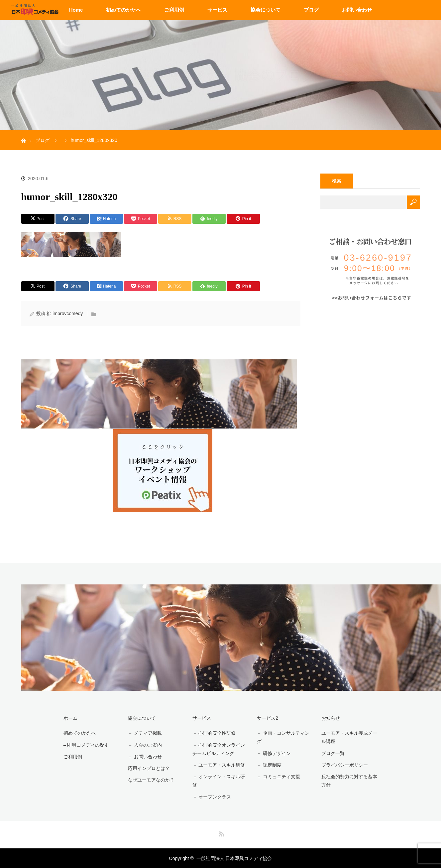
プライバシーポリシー (345, 765)
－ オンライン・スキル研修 (219, 781)
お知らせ (331, 718)
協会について (266, 10)
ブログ (311, 10)
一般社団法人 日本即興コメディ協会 (234, 858)
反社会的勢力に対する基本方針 (349, 781)
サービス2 (268, 718)
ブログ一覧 (333, 753)
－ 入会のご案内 (145, 745)
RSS (221, 832)
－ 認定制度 (269, 765)
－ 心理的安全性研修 (214, 733)
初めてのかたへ (123, 10)
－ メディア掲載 (145, 733)
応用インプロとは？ (149, 768)
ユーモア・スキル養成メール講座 (349, 737)
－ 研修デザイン (274, 753)
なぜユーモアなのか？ (151, 780)
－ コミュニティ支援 (278, 777)
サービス (217, 10)
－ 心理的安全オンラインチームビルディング (219, 749)
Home (76, 10)
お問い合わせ (357, 10)
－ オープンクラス (212, 797)
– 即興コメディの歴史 (86, 745)
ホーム (70, 718)
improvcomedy (68, 313)
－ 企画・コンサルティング (283, 737)
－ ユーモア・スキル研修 (219, 765)
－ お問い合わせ (145, 757)
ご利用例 (174, 10)
